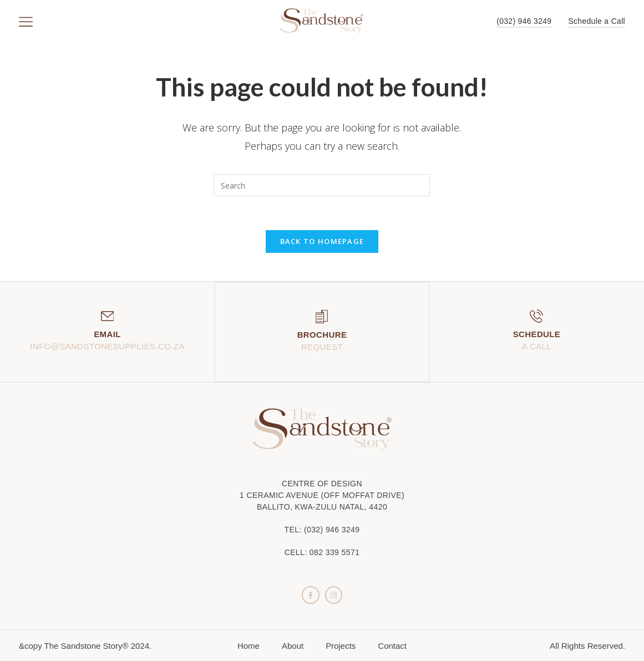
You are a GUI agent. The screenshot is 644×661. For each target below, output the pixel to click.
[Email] (107, 316)
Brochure (322, 334)
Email (107, 334)
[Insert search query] (322, 185)
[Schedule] (536, 316)
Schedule (537, 334)
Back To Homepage (322, 241)
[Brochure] (322, 316)
